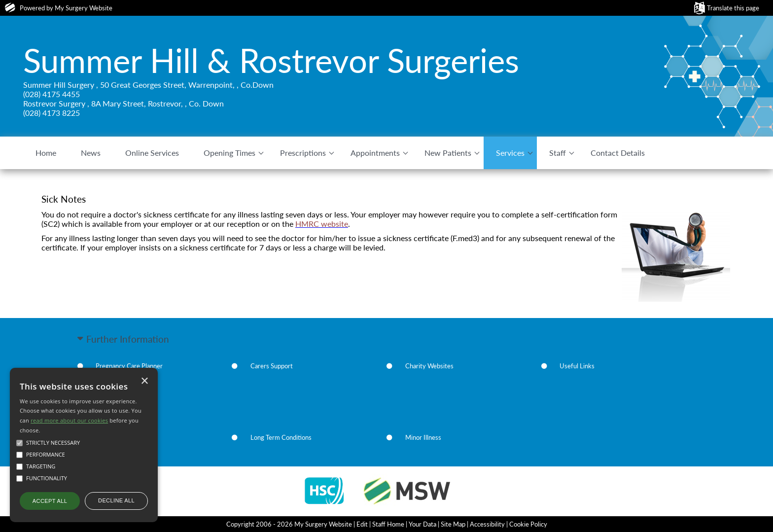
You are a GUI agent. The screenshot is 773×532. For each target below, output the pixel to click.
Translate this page (733, 8)
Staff (558, 153)
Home (46, 153)
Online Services (152, 153)
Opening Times (229, 153)
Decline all (116, 500)
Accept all (50, 501)
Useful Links (577, 366)
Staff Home (388, 524)
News (91, 153)
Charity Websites (429, 366)
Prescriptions (303, 153)
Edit (362, 524)
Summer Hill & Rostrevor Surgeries (271, 60)
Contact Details (618, 153)
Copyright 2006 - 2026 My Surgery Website (289, 524)
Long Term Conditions (281, 437)
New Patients (448, 153)
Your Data (422, 524)
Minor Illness (423, 437)
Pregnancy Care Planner (129, 366)
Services (510, 153)
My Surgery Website (84, 8)
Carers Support (272, 366)
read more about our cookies (69, 420)
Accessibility (487, 524)
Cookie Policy (528, 524)
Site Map (453, 524)
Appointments (375, 153)
